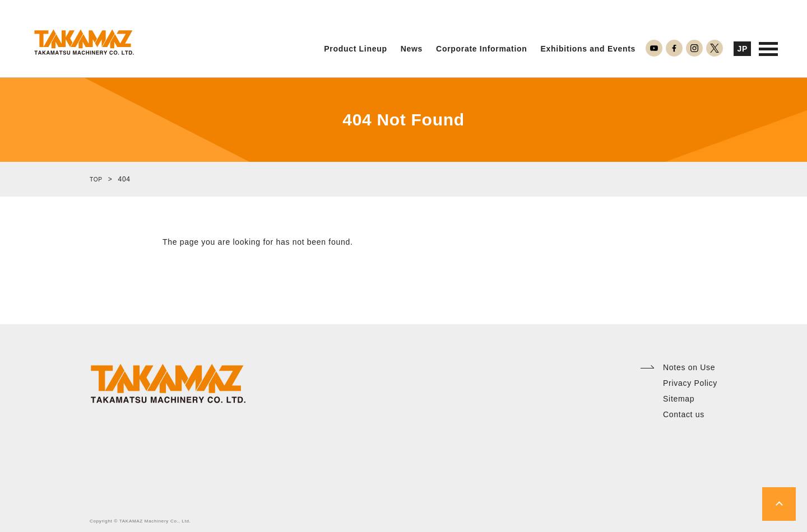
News (412, 49)
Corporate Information (481, 49)
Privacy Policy (690, 383)
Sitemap (679, 399)
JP (742, 49)
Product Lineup (355, 49)
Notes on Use (689, 367)
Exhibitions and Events (588, 49)
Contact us (684, 414)
